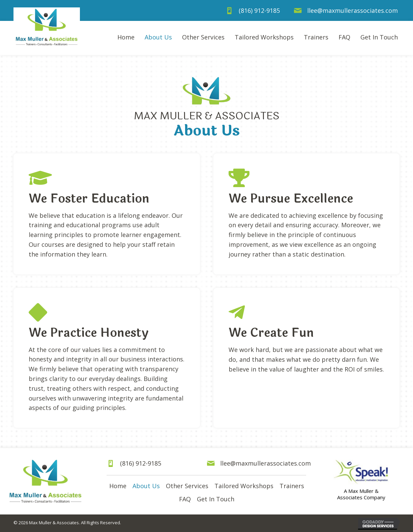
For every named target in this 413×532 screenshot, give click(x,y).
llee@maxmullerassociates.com (352, 10)
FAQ (185, 499)
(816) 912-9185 (259, 10)
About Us (146, 486)
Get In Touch (216, 499)
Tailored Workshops (244, 486)
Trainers (292, 486)
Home (118, 486)
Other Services (187, 486)
